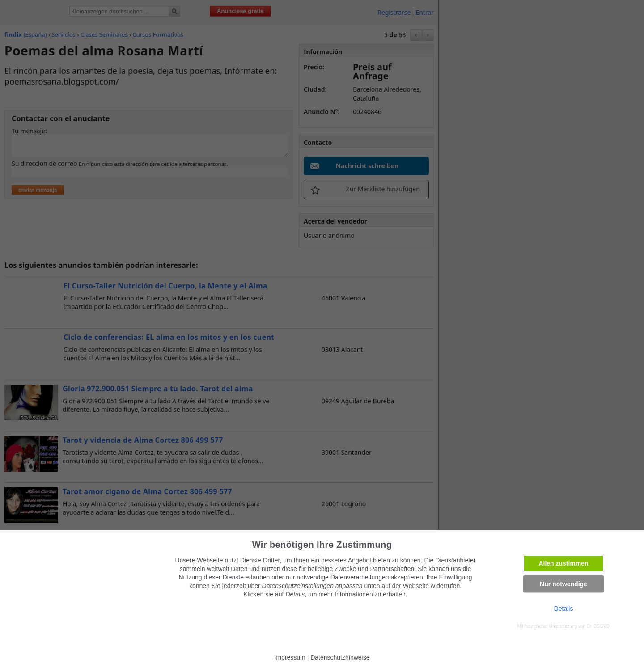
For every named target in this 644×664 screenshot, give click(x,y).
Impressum (290, 657)
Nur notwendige (563, 584)
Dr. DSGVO (598, 626)
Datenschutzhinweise (340, 657)
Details (564, 609)
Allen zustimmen (563, 563)
